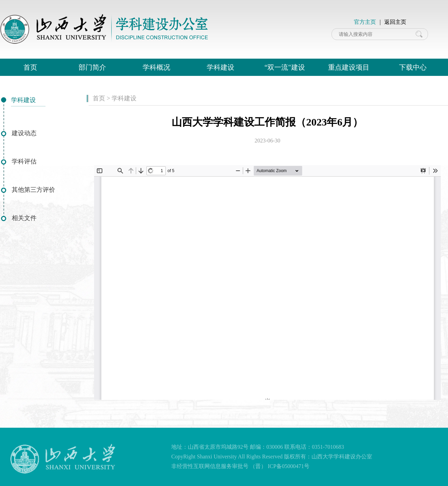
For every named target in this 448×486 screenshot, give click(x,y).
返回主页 (395, 22)
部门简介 (92, 67)
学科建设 (221, 67)
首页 (30, 67)
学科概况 (156, 67)
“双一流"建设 (284, 67)
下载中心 (413, 67)
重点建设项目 (349, 67)
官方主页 (365, 22)
